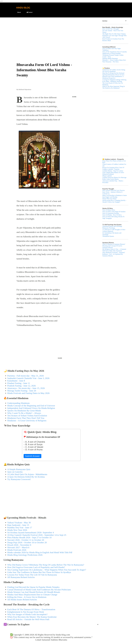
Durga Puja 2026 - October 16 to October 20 (27, 542)
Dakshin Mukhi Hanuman (110, 58)
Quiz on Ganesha (15, 472)
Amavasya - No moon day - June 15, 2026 (26, 388)
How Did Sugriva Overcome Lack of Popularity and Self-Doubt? (36, 567)
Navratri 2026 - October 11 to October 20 (26, 540)
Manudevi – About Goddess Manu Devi (114, 60)
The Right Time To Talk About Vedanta (114, 34)
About (18, 12)
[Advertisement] (51, 33)
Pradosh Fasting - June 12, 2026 (21, 386)
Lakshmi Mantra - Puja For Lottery (113, 171)
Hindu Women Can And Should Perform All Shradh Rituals (34, 592)
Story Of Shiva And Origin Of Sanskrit (114, 212)
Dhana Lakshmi (107, 176)
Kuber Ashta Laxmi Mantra (111, 179)
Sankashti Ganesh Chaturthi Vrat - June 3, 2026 (28, 378)
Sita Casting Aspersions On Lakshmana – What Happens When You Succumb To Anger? (47, 570)
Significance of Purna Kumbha (112, 53)
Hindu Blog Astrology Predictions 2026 (25, 555)
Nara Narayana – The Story (111, 62)
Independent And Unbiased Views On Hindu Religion (31, 408)
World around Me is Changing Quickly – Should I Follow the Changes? (114, 201)
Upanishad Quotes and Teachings (112, 226)
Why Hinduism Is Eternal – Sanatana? (114, 252)
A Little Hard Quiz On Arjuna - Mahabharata (27, 474)
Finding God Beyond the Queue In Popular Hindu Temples (33, 587)
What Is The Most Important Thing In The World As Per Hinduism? (114, 87)
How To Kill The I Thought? (111, 29)
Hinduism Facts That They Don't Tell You (26, 418)
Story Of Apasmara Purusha (111, 213)
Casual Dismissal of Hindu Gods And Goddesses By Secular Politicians (39, 590)
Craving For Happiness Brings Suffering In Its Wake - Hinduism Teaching (114, 81)
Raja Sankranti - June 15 (18, 525)
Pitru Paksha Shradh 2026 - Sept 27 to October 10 (29, 537)
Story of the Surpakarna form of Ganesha (115, 52)
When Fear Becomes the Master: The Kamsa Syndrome (32, 617)
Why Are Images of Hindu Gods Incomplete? (27, 614)
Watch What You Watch (109, 199)
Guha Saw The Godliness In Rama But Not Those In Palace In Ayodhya (39, 572)
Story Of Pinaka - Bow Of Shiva (112, 215)
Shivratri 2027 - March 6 (18, 547)
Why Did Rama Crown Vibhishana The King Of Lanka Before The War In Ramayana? (46, 565)
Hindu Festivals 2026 (17, 550)
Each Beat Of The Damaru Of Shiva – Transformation (31, 609)
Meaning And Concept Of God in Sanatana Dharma (112, 247)
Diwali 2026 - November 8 (19, 545)
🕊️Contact (28, 12)
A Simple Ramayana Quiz (19, 469)
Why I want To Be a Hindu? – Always (24, 413)
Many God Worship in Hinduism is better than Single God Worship (115, 196)
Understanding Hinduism (18, 403)
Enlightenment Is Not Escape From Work (26, 612)
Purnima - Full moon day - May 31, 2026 (26, 376)
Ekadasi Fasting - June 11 (19, 383)
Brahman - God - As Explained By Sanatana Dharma (113, 255)
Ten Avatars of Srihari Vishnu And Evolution (27, 416)
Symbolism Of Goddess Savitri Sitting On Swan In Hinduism (114, 71)
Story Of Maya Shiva (109, 210)
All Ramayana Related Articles (21, 577)
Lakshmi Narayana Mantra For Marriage (114, 177)
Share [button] (74, 97)
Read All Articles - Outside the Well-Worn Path (28, 619)
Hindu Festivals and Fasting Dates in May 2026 (28, 393)
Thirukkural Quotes (108, 236)
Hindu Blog (23, 8)
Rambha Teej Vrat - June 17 (20, 528)
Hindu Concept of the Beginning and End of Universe (31, 406)
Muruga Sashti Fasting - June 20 (22, 391)
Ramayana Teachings (109, 228)
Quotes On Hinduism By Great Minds (24, 411)
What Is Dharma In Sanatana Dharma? (114, 244)
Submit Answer (32, 456)
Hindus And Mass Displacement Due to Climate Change (32, 595)
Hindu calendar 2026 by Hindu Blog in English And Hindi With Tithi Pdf (40, 552)
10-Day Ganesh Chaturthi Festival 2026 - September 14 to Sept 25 (37, 535)
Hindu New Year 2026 (17, 530)
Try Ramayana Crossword (19, 479)
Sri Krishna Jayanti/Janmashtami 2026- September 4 (31, 533)
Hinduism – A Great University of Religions (27, 421)
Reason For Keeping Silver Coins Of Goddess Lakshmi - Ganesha (113, 168)
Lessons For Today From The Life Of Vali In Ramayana (32, 575)
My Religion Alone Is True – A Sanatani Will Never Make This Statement (114, 250)
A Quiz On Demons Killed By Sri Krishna (26, 477)
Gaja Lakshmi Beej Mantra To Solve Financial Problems (113, 173)
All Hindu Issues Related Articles (22, 600)
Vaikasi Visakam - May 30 (19, 523)
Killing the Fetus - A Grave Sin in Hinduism (27, 597)
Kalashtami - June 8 (16, 381)
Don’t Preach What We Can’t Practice (114, 190)
